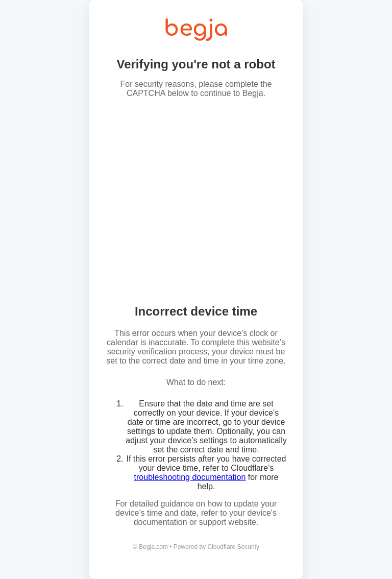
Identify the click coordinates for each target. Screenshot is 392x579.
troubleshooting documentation (190, 477)
